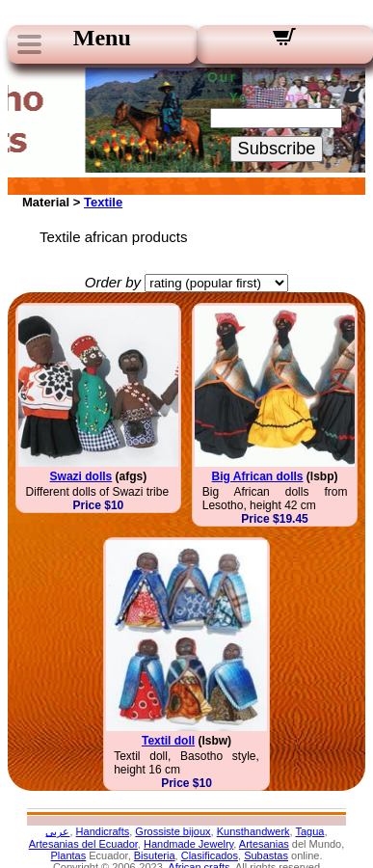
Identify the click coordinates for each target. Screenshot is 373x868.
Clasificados (210, 855)
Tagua (309, 831)
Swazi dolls (81, 476)
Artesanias (264, 844)
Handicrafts (103, 831)
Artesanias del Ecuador (83, 844)
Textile (103, 202)
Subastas (266, 855)
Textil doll (168, 741)
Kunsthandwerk (253, 831)
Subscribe (277, 149)
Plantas (69, 855)
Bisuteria (155, 855)
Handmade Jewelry (188, 844)
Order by (113, 282)
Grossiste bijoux (173, 831)
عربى (57, 831)
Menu (102, 38)
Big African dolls (258, 476)
